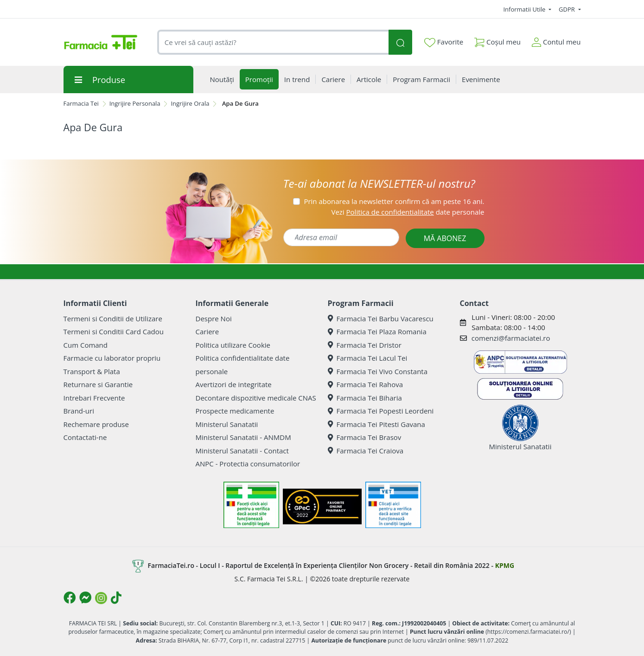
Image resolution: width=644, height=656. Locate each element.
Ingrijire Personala (135, 103)
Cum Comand (86, 345)
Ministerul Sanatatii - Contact (242, 451)
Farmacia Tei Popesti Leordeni (381, 411)
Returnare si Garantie (98, 384)
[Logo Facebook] (70, 598)
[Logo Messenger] (85, 598)
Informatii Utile (525, 9)
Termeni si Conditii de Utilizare (113, 318)
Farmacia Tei (81, 103)
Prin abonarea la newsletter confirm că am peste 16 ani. (394, 201)
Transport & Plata (92, 371)
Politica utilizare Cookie (233, 345)
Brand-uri (79, 411)
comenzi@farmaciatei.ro (511, 338)
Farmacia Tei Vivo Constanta (378, 371)
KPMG (505, 565)
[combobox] (273, 42)
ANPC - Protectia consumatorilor (248, 464)
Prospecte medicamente (235, 411)
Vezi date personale (408, 212)
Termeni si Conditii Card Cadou (114, 331)
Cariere (207, 331)
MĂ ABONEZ (445, 238)
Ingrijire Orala (190, 103)
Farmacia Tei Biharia (365, 398)
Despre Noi (214, 318)
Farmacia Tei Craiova (366, 451)
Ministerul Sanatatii (227, 424)
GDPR (567, 9)
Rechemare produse (96, 424)
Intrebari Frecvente (94, 398)
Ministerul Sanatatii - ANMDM (243, 437)
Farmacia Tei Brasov (365, 437)
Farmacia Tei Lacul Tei (368, 358)
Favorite (444, 42)
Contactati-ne (85, 437)
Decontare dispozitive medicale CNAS (256, 398)
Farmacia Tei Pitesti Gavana (376, 424)
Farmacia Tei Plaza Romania (377, 331)
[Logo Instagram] (101, 598)
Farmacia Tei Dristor (365, 345)
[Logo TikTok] (116, 598)
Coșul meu (497, 40)
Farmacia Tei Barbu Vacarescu (381, 318)
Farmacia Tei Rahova (366, 384)
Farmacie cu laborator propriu (112, 358)
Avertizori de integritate (234, 384)
